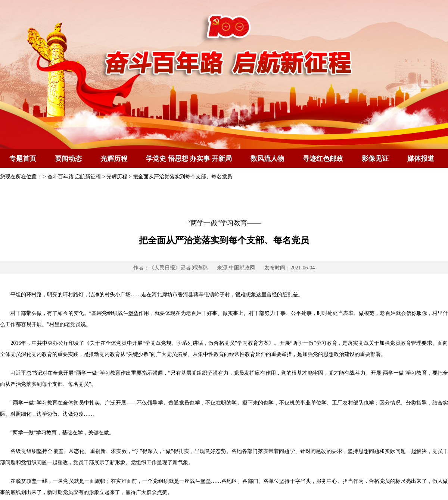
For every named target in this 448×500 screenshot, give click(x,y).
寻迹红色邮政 (323, 159)
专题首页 (23, 159)
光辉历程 (114, 159)
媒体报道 (421, 159)
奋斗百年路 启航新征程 (74, 177)
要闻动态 (68, 159)
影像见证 (375, 159)
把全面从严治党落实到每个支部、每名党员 (183, 177)
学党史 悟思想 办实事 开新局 (189, 159)
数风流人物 (267, 159)
